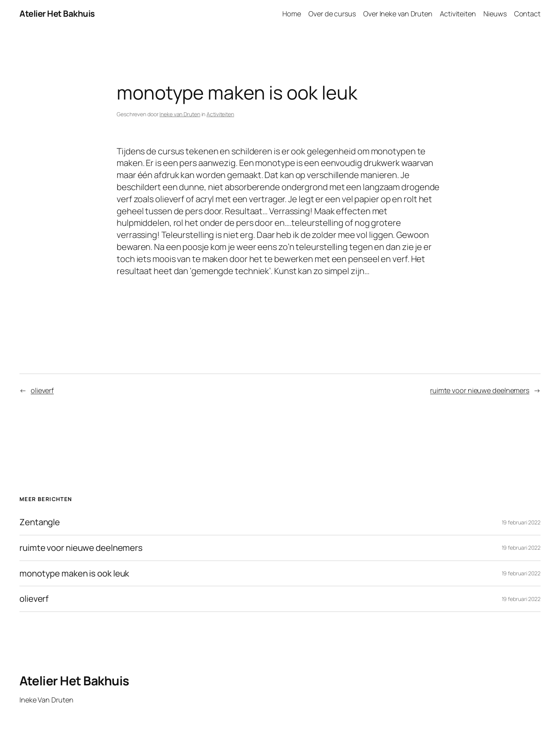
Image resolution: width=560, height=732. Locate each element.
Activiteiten (220, 114)
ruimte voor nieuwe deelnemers (480, 390)
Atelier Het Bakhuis (57, 14)
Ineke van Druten (180, 114)
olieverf (42, 390)
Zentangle (40, 522)
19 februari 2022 (521, 522)
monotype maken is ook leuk (74, 574)
